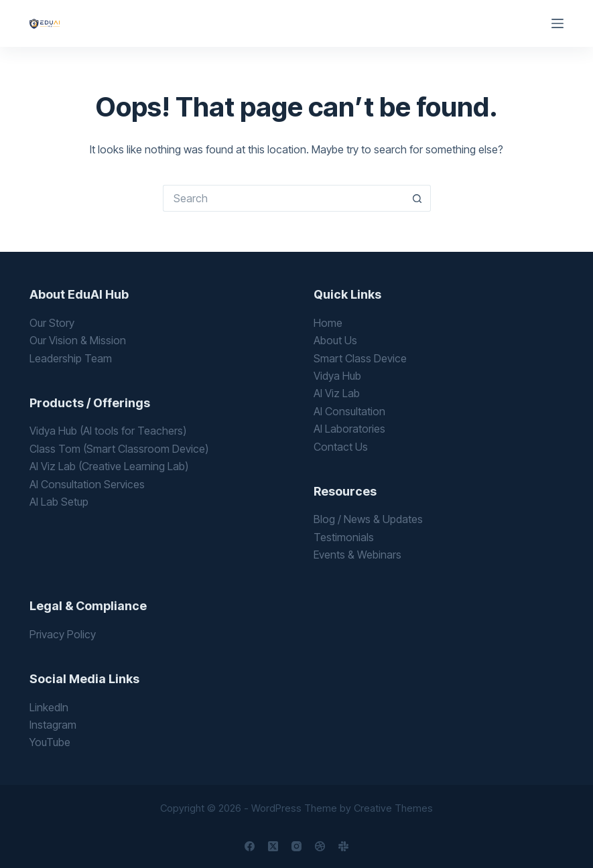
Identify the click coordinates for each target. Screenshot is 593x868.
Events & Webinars (357, 555)
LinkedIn (49, 707)
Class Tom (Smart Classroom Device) (119, 449)
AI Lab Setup (59, 502)
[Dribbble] (320, 846)
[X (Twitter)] (273, 846)
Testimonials (344, 537)
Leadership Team (71, 358)
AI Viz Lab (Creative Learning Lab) (109, 466)
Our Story (52, 323)
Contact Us (341, 447)
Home (328, 323)
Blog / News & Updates (368, 519)
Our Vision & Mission (78, 340)
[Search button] (417, 198)
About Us (335, 340)
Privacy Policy (63, 634)
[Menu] (557, 23)
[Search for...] (283, 198)
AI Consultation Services (87, 484)
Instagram (53, 725)
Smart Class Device (360, 358)
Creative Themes (393, 808)
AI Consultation (349, 411)
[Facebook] (250, 846)
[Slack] (343, 846)
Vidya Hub (337, 376)
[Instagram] (296, 846)
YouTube (50, 742)
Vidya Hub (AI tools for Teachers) (108, 431)
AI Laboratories (349, 429)
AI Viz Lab (337, 393)
